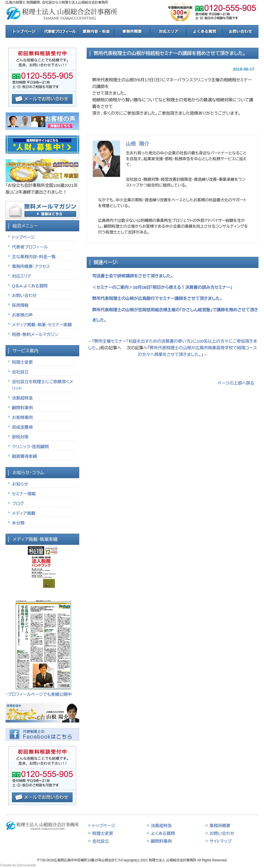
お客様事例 (22, 417)
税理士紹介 (60, 31)
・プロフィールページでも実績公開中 (39, 694)
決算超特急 (22, 398)
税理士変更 (22, 362)
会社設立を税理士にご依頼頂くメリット (43, 385)
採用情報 (20, 305)
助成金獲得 (22, 427)
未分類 (18, 523)
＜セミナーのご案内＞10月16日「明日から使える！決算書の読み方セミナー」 (162, 287)
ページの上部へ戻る (236, 383)
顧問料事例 (22, 408)
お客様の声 (22, 315)
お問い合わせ (24, 296)
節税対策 (20, 437)
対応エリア (168, 31)
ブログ (18, 504)
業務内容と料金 (96, 31)
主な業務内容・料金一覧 (34, 257)
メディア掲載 (24, 513)
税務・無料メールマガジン (35, 334)
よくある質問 (163, 833)
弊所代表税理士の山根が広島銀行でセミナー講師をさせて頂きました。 (157, 298)
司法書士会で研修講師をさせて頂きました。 (133, 276)
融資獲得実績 (24, 456)
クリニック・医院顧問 (30, 447)
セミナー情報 (24, 494)
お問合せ (240, 31)
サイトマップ (221, 841)
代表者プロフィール (30, 247)
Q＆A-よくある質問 (30, 286)
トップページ (24, 31)
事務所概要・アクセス (31, 266)
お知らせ (20, 484)
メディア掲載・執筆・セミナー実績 (42, 325)
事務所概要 (132, 31)
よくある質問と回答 (204, 31)
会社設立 (20, 372)
